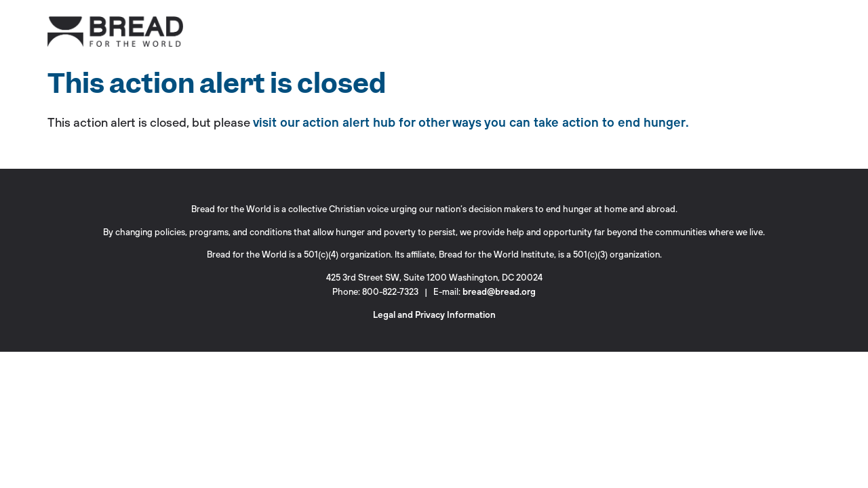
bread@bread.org (499, 292)
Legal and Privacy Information (434, 315)
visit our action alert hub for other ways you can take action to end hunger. (471, 122)
